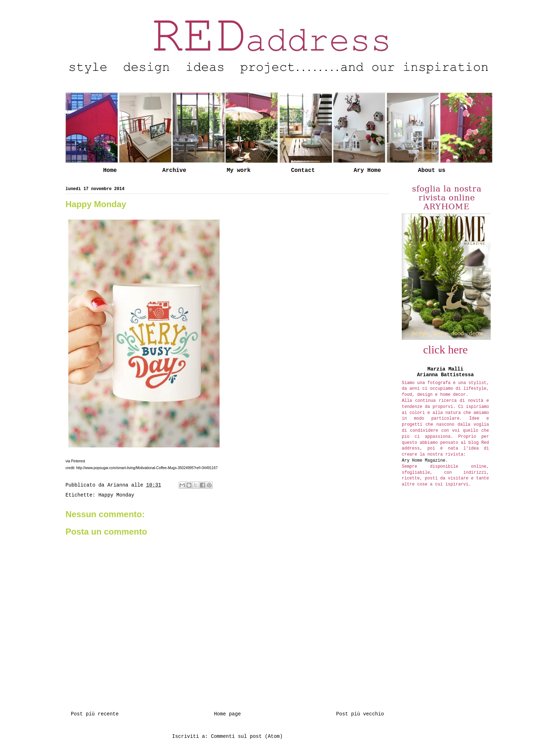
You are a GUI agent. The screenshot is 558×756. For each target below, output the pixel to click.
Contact (303, 170)
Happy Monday (116, 495)
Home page (227, 714)
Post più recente (95, 714)
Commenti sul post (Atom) (247, 736)
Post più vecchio (360, 714)
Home (110, 170)
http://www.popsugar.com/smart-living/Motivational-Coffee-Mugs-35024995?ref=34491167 (147, 468)
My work (239, 170)
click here (445, 350)
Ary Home (367, 170)
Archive (174, 170)
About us (431, 170)
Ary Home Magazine (423, 461)
